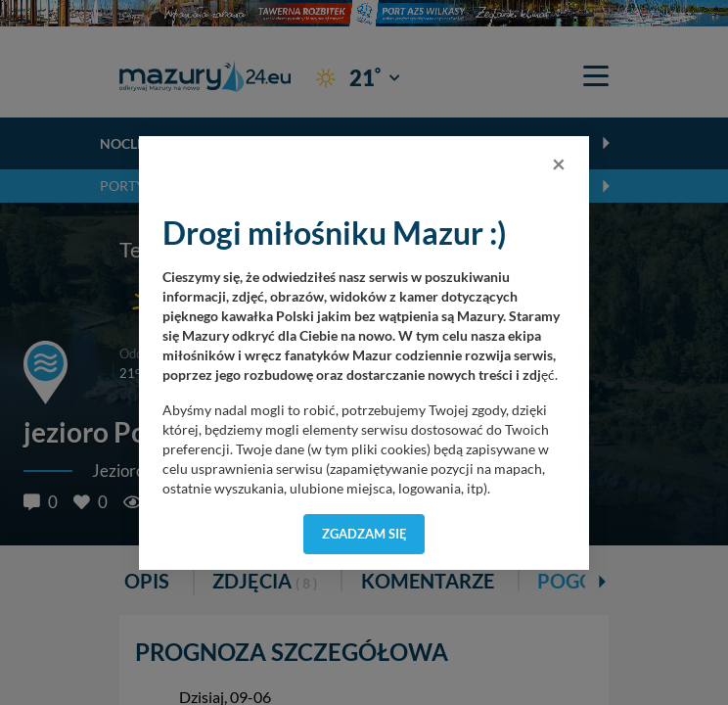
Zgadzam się (364, 534)
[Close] (559, 164)
